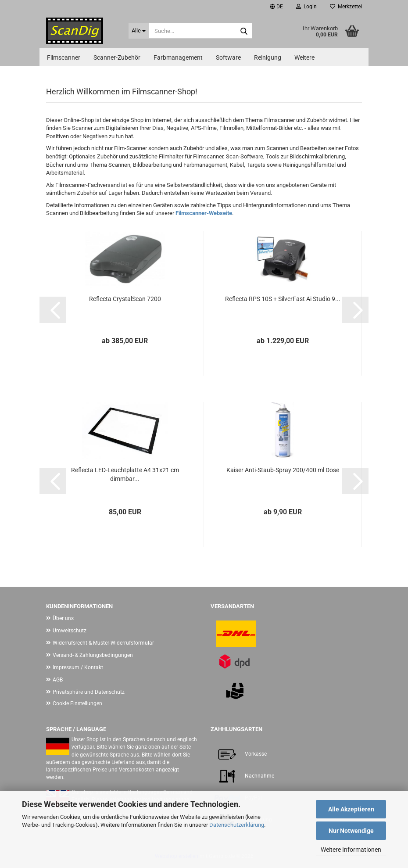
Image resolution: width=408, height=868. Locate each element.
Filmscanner (64, 57)
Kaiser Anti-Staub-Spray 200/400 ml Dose (283, 470)
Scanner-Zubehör (117, 57)
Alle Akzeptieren (351, 809)
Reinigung (268, 57)
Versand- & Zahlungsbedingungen (93, 655)
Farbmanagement (178, 57)
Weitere (304, 57)
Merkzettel (346, 7)
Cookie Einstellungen (77, 703)
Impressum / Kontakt (78, 667)
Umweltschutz (70, 631)
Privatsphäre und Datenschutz (89, 692)
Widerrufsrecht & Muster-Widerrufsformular (103, 643)
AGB (58, 680)
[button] (276, 7)
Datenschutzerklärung (237, 825)
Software (228, 57)
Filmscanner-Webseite (204, 213)
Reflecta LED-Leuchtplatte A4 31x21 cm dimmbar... (125, 474)
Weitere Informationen (351, 850)
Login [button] (306, 7)
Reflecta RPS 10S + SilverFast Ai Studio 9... (283, 299)
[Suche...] (139, 31)
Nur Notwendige (351, 831)
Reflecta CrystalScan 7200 (125, 299)
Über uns (63, 618)
